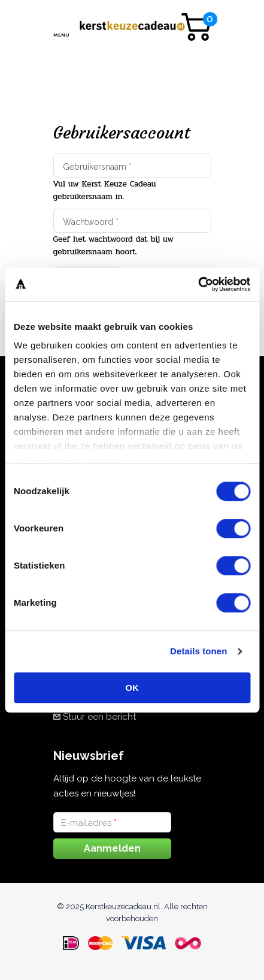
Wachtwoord (91, 222)
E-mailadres (89, 823)
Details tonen (198, 651)
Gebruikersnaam (97, 167)
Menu (60, 35)
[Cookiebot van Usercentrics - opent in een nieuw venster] (198, 284)
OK (132, 688)
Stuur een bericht (99, 717)
